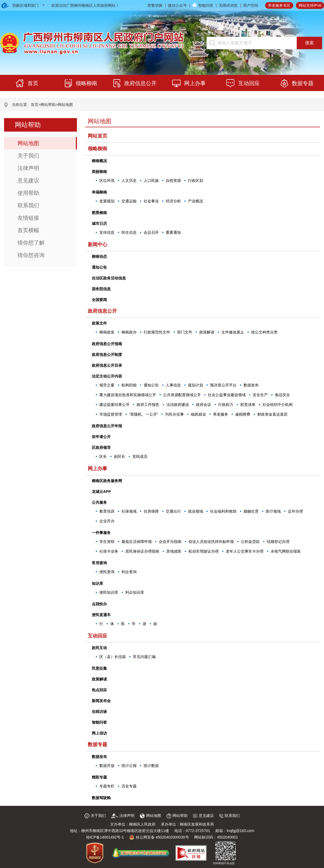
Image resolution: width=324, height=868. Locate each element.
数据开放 (107, 766)
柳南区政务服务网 (107, 481)
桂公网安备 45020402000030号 (159, 837)
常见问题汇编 (144, 657)
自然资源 (173, 181)
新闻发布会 (101, 701)
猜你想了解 (31, 243)
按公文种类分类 (264, 332)
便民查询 (107, 572)
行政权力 (226, 405)
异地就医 (174, 551)
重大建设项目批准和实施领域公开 (128, 395)
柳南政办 (129, 332)
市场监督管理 (111, 414)
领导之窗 (107, 385)
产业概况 (195, 201)
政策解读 (207, 332)
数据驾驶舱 (101, 798)
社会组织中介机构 (278, 405)
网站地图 (65, 105)
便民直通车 (101, 615)
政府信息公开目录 (107, 365)
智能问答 (206, 5)
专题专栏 (107, 786)
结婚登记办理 (278, 542)
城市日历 (99, 223)
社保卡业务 (109, 551)
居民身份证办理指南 (142, 551)
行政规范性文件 (157, 332)
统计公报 (129, 766)
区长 (103, 456)
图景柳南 (99, 213)
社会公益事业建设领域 (227, 395)
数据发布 (251, 385)
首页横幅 (28, 230)
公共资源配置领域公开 (182, 395)
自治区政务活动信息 (109, 278)
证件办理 (295, 511)
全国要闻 (99, 300)
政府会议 (204, 405)
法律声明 (28, 168)
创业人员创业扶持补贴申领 (211, 542)
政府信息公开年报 (107, 426)
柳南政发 (107, 332)
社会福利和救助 (223, 511)
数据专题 (97, 745)
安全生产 (260, 395)
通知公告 (99, 267)
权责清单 (248, 405)
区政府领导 (101, 448)
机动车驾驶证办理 (204, 551)
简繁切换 (155, 5)
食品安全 (282, 395)
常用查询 (99, 563)
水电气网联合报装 (286, 551)
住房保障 (151, 511)
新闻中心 (97, 245)
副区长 (120, 456)
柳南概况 (99, 161)
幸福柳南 (99, 192)
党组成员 (140, 456)
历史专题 (129, 786)
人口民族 (151, 181)
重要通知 (173, 232)
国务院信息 (101, 289)
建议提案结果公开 (114, 405)
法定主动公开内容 (107, 376)
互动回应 (97, 636)
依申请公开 (101, 437)
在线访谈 (99, 712)
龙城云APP (101, 492)
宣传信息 (107, 232)
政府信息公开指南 (107, 344)
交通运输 (129, 201)
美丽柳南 (99, 172)
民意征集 (99, 668)
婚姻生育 (251, 511)
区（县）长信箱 (113, 657)
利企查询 (129, 572)
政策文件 (99, 323)
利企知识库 (135, 592)
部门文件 (185, 332)
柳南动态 (99, 256)
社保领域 (129, 511)
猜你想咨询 (31, 255)
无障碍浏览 (228, 5)
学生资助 (107, 542)
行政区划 (195, 181)
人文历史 (129, 181)
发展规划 (107, 201)
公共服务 (99, 502)
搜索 (309, 43)
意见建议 (28, 181)
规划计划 (195, 385)
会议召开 (151, 232)
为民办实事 (174, 414)
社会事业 (151, 201)
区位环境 (107, 181)
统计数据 (151, 766)
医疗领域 (273, 511)
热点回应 (99, 690)
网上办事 (97, 469)
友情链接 (28, 218)
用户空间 (251, 5)
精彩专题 (99, 777)
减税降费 (243, 414)
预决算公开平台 (223, 385)
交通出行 (173, 511)
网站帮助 (48, 105)
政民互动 (99, 648)
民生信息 (129, 232)
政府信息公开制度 (107, 355)
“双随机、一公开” (144, 414)
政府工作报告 (148, 405)
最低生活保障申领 (137, 542)
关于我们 (28, 156)
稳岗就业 (198, 414)
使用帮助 (28, 193)
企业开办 (107, 521)
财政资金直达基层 (272, 414)
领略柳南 (97, 149)
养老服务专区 (279, 5)
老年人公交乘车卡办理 (245, 551)
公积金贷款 (250, 542)
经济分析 (173, 201)
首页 (35, 105)
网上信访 (99, 733)
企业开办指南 (170, 542)
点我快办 (99, 604)
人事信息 (173, 385)
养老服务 (221, 414)
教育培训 (107, 511)
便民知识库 (109, 592)
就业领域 (195, 511)
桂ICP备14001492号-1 (105, 837)
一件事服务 (101, 533)
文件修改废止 (233, 332)
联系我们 (28, 205)
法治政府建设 (178, 405)
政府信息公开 (102, 311)
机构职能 (129, 385)
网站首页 (97, 136)
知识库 (97, 583)
